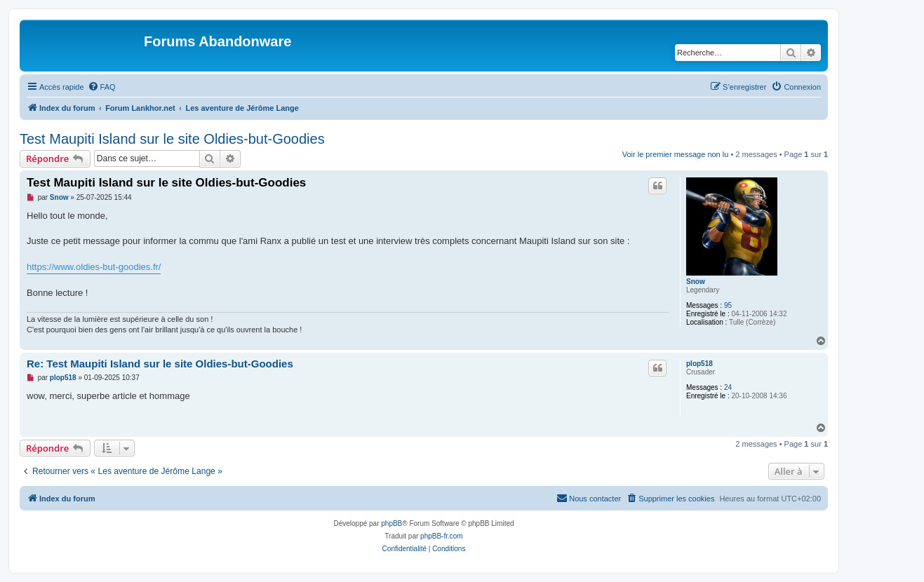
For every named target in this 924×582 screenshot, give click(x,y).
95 (728, 305)
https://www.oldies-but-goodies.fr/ (94, 267)
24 (728, 387)
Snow (696, 282)
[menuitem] (102, 87)
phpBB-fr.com (442, 536)
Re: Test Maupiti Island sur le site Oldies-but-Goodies (160, 364)
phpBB (391, 523)
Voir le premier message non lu (676, 154)
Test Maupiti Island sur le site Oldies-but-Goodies (172, 139)
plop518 (699, 364)
